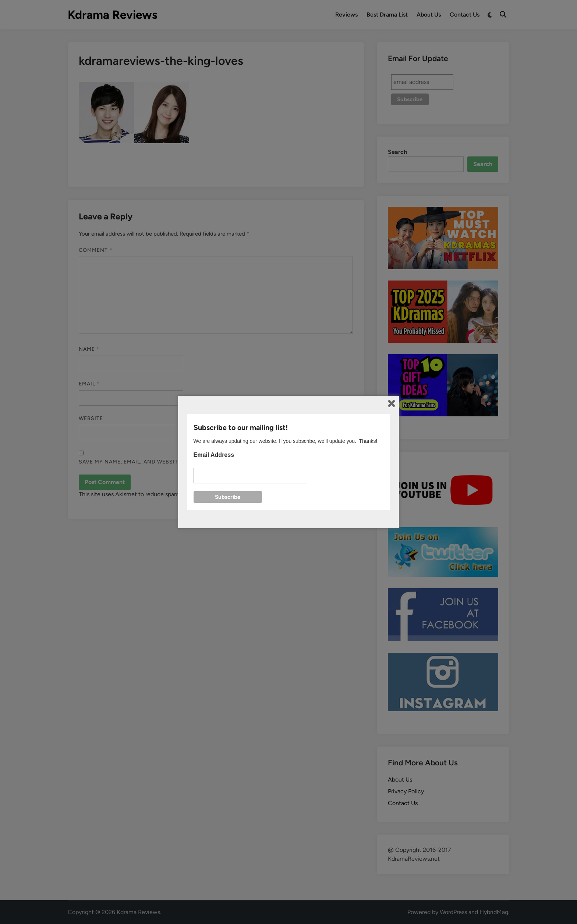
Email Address (214, 455)
